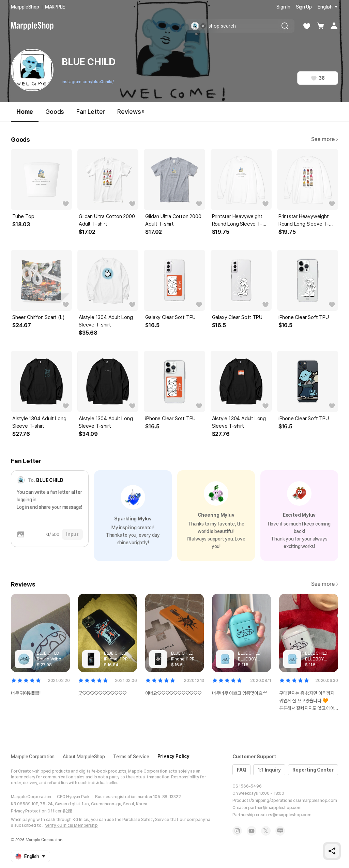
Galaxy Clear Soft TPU (170, 317)
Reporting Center (313, 770)
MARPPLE (55, 7)
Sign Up (304, 7)
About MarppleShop (84, 757)
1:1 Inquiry (269, 770)
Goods (55, 112)
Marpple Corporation (33, 757)
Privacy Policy (173, 756)
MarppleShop (25, 7)
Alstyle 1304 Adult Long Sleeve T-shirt (106, 321)
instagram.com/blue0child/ (88, 82)
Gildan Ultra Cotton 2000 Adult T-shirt (107, 220)
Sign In (283, 7)
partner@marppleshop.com (275, 808)
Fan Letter (91, 112)
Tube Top (23, 216)
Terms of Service (131, 757)
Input (72, 534)
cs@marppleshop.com (315, 801)
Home (25, 115)
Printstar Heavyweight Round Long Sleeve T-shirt (237, 220)
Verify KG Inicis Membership (72, 825)
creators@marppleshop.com (284, 815)
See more (325, 139)
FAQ (241, 770)
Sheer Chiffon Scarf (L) (38, 317)
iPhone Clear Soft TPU (304, 317)
